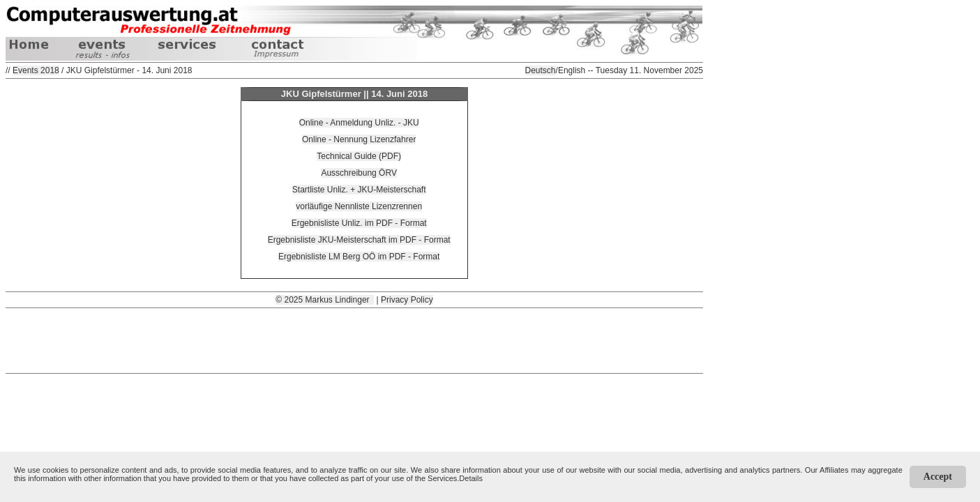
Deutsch (541, 70)
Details (471, 478)
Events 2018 (36, 70)
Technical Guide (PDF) (359, 156)
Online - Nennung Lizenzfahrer (359, 139)
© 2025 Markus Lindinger (325, 300)
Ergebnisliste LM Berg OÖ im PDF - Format (359, 257)
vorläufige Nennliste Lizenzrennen (359, 206)
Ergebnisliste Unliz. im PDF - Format (359, 223)
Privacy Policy (407, 300)
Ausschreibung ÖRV (359, 173)
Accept (938, 477)
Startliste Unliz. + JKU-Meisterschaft (359, 190)
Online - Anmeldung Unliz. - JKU (359, 123)
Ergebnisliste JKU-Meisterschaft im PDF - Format (359, 240)
